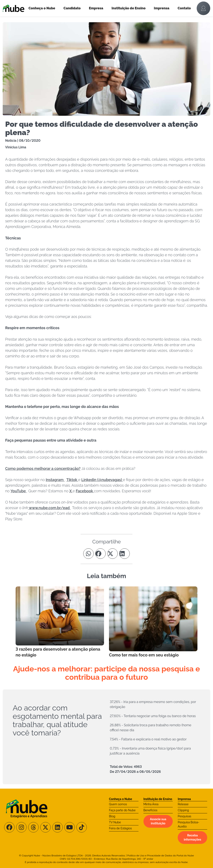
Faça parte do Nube (122, 810)
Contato (184, 8)
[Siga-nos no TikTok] (82, 827)
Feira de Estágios (120, 828)
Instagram (55, 480)
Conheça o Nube (42, 8)
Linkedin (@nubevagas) (102, 480)
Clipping (183, 810)
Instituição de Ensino (129, 8)
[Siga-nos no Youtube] (70, 827)
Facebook (85, 491)
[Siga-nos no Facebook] (9, 827)
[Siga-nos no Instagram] (21, 827)
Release (183, 804)
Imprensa (162, 8)
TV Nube (115, 822)
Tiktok (72, 480)
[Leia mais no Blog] (60, 622)
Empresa (96, 8)
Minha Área (151, 804)
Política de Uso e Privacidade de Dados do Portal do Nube (161, 856)
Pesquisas (184, 816)
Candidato (72, 8)
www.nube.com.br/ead (49, 508)
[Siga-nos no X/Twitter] (45, 827)
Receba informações (192, 837)
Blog (112, 816)
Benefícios (150, 810)
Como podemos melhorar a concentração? (43, 468)
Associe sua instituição (158, 821)
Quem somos (118, 804)
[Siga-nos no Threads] (33, 827)
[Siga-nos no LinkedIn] (58, 827)
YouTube (19, 491)
